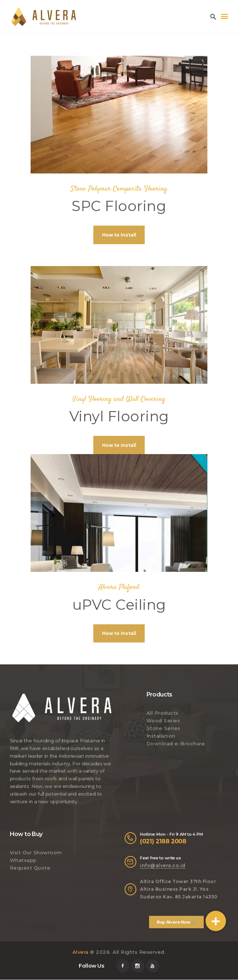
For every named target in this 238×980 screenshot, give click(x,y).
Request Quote (30, 868)
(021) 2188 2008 (163, 842)
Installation (161, 737)
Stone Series (163, 729)
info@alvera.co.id (163, 866)
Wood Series (163, 721)
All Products (163, 714)
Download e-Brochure (176, 744)
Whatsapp (23, 861)
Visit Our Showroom (36, 853)
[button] (216, 921)
